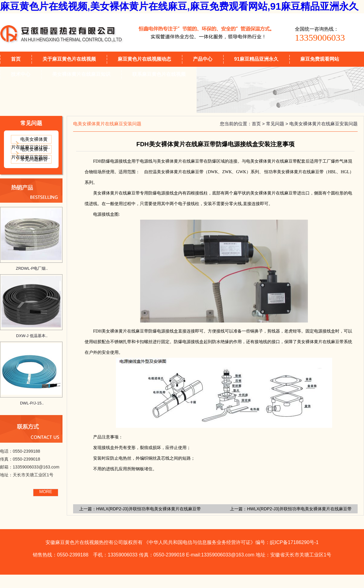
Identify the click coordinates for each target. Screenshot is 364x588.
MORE (46, 492)
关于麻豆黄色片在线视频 (69, 59)
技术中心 (21, 74)
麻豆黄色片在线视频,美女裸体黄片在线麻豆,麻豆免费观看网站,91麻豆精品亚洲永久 (179, 6)
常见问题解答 (34, 159)
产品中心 (203, 59)
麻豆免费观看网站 (320, 59)
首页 (16, 59)
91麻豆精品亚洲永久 (256, 59)
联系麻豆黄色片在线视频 (159, 74)
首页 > (259, 124)
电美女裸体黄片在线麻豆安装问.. (31, 153)
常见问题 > (278, 124)
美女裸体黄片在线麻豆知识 (81, 74)
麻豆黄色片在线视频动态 (144, 59)
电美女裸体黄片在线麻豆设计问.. (31, 143)
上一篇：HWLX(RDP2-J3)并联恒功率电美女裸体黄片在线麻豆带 (140, 509)
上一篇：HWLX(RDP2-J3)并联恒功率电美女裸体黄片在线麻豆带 (291, 509)
